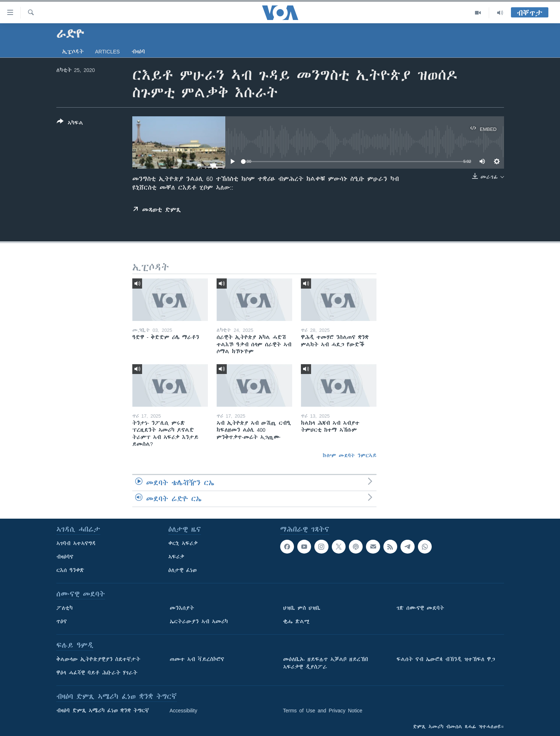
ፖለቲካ (65, 608)
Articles (108, 52)
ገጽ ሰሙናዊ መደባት (420, 608)
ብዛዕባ (138, 52)
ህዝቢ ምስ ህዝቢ (302, 608)
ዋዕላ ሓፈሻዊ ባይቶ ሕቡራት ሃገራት (97, 673)
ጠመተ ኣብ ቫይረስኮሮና (197, 659)
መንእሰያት (182, 608)
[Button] (70, 124)
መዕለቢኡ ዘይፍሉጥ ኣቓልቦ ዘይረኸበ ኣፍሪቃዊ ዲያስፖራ (326, 663)
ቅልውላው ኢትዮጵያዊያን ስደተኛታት (98, 659)
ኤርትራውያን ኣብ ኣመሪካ (199, 622)
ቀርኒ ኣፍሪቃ (183, 543)
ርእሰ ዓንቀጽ (70, 570)
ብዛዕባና (65, 557)
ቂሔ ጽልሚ (296, 622)
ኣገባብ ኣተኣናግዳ (76, 543)
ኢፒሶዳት (73, 52)
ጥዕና (62, 622)
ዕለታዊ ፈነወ (182, 570)
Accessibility (184, 711)
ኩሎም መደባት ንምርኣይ (350, 455)
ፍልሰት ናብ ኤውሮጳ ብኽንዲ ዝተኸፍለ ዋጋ (446, 659)
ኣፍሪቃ (176, 557)
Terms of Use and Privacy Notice (323, 711)
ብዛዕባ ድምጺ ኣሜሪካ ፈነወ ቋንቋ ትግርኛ (103, 711)
